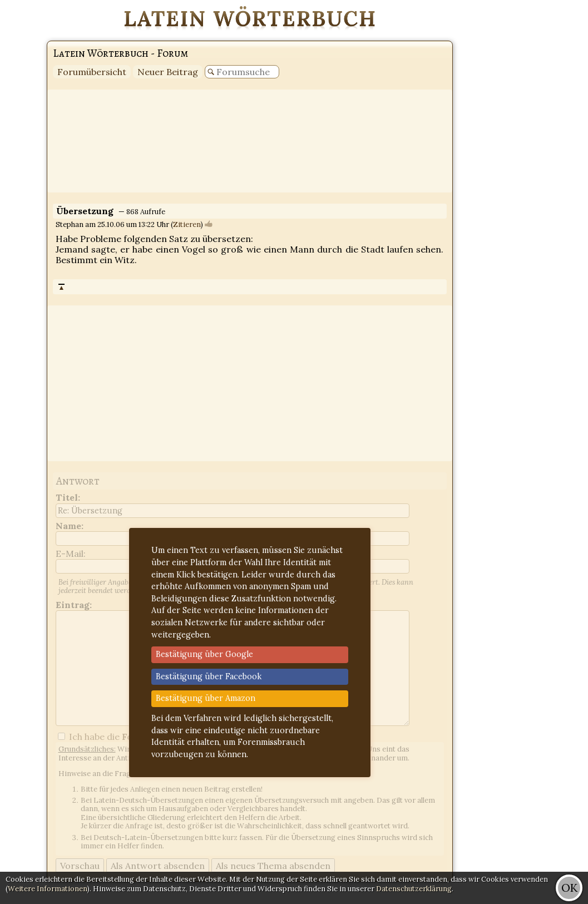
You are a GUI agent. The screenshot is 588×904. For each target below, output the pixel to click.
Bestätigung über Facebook (209, 676)
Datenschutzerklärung (414, 889)
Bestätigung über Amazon (206, 698)
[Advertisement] (543, 167)
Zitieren (187, 224)
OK (569, 888)
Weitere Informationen (48, 889)
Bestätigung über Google (204, 654)
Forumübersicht (92, 72)
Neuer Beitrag (168, 72)
